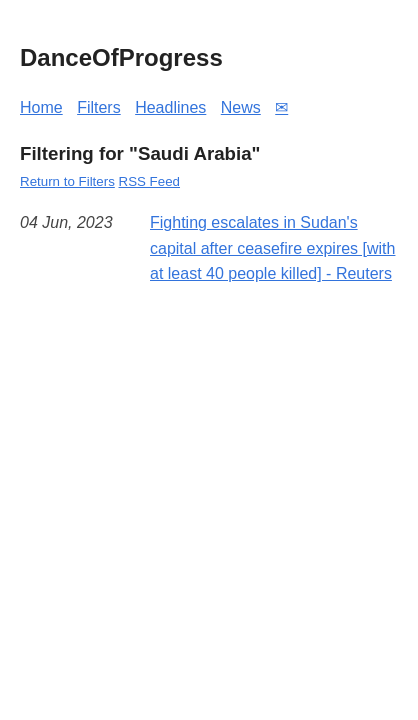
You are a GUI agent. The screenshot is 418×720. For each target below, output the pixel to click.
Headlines (170, 107)
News (241, 107)
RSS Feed (150, 181)
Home (41, 107)
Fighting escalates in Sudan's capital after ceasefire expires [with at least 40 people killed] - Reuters (272, 248)
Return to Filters (67, 181)
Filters (99, 107)
